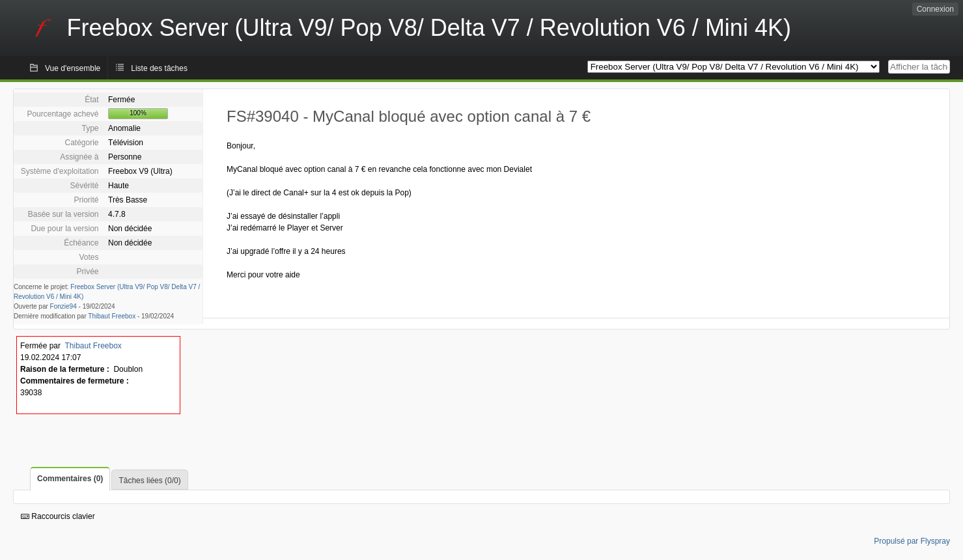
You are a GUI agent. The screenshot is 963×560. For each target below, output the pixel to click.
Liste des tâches (159, 68)
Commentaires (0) (70, 479)
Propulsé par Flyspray (912, 541)
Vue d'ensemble (73, 68)
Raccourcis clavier (58, 516)
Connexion (935, 9)
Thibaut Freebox (112, 316)
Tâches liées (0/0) (149, 481)
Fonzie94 (63, 306)
